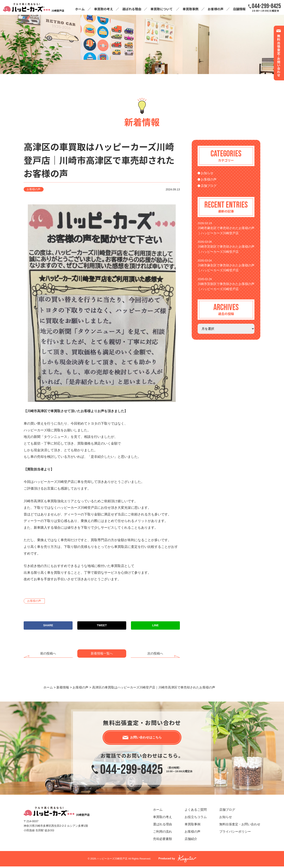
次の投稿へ (155, 653)
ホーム (80, 9)
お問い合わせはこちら (146, 738)
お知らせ (207, 173)
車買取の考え (104, 9)
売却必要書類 (163, 840)
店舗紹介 (191, 840)
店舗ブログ (209, 186)
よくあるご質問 (196, 811)
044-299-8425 (132, 771)
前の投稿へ (48, 653)
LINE (156, 625)
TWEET (102, 625)
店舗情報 (239, 9)
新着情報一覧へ (102, 653)
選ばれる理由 (132, 9)
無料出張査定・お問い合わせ (240, 826)
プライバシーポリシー (235, 833)
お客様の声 (216, 9)
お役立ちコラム (196, 818)
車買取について (162, 9)
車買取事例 (191, 9)
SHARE (48, 625)
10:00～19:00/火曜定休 (266, 8)
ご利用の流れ (163, 833)
